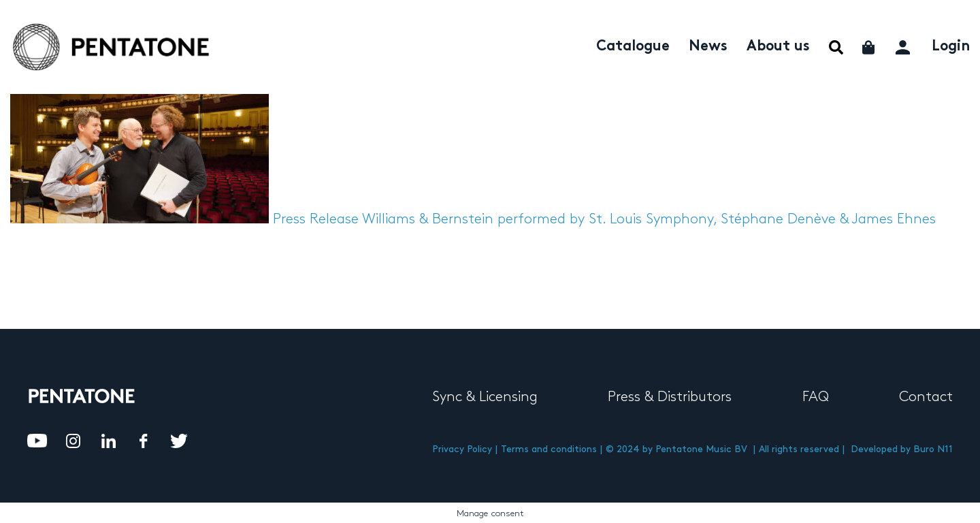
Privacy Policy (462, 449)
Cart (869, 47)
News (708, 47)
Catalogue (633, 47)
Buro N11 (933, 449)
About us (778, 47)
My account (904, 45)
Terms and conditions (549, 449)
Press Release (316, 219)
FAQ (816, 397)
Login (951, 47)
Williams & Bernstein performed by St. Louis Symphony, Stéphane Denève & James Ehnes (649, 219)
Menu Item (836, 47)
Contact (926, 397)
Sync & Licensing (485, 397)
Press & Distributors (670, 397)
